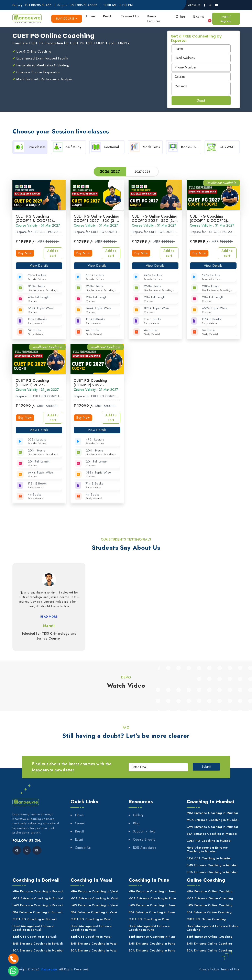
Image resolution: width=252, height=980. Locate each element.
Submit (206, 767)
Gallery (138, 815)
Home (90, 16)
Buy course (65, 19)
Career (80, 823)
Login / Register (226, 19)
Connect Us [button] (130, 16)
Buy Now (25, 253)
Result (108, 16)
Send (201, 100)
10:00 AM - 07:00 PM (118, 5)
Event (79, 840)
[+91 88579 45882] (84, 5)
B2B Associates (145, 848)
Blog (136, 823)
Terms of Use (230, 969)
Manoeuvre (49, 969)
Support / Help (144, 831)
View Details (39, 266)
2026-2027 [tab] (110, 172)
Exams (199, 17)
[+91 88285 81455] (38, 5)
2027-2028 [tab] (142, 172)
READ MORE (49, 617)
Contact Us (83, 848)
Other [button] (180, 17)
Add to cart (53, 253)
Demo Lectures (154, 19)
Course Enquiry (144, 840)
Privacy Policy (209, 969)
